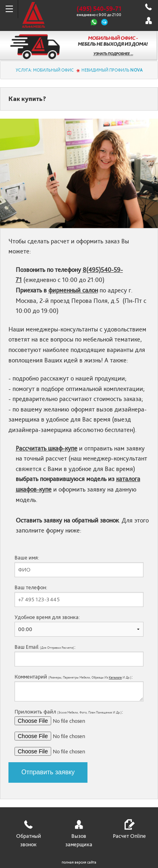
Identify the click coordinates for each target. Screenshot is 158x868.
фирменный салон (73, 290)
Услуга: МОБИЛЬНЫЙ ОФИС (45, 70)
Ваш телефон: (79, 596)
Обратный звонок (29, 840)
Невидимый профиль (112, 70)
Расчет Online (129, 836)
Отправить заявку (48, 772)
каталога (115, 678)
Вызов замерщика (79, 840)
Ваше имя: (79, 566)
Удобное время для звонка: (79, 625)
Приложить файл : (79, 732)
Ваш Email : (79, 655)
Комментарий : (79, 688)
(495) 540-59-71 (99, 9)
